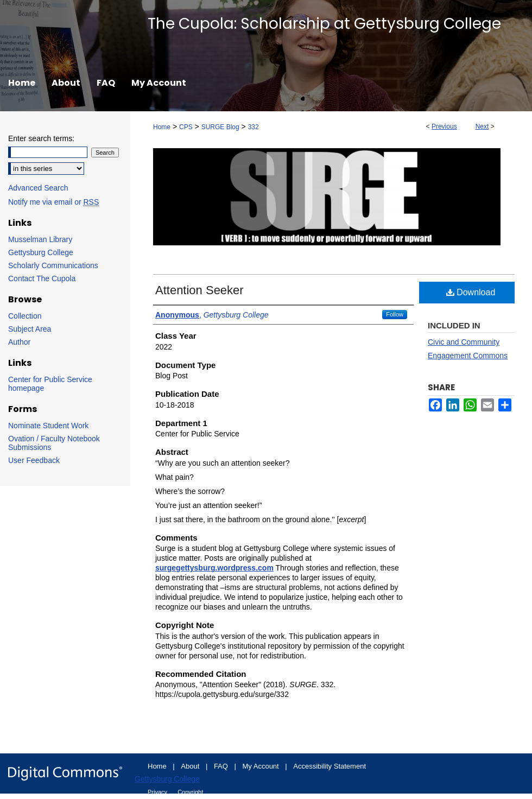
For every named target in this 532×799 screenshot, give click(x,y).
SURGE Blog (220, 127)
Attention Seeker (199, 290)
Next (482, 126)
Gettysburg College (41, 252)
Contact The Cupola (42, 278)
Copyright (190, 792)
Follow (395, 314)
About (191, 766)
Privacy (158, 792)
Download (471, 292)
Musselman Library (40, 239)
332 (254, 127)
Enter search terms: (41, 138)
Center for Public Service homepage (50, 384)
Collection (25, 316)
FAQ (222, 766)
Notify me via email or (53, 202)
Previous (444, 126)
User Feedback (34, 460)
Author (19, 342)
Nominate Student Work (48, 426)
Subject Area (30, 329)
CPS (186, 127)
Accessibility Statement (330, 766)
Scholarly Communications (53, 265)
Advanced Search (38, 188)
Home (162, 127)
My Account (262, 766)
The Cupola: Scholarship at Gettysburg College (324, 24)
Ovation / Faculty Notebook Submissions (54, 443)
